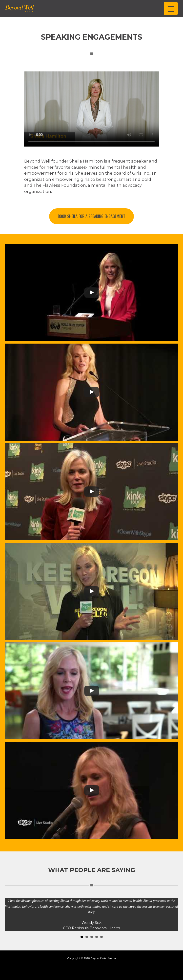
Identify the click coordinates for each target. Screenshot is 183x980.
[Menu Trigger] (171, 8)
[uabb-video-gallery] (91, 293)
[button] (91, 216)
